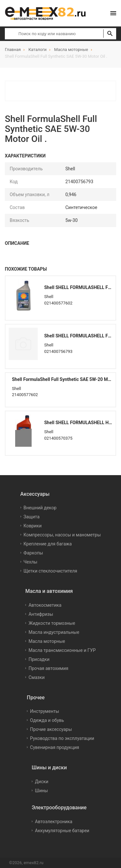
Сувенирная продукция (55, 747)
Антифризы (41, 614)
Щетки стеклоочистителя (50, 571)
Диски (42, 782)
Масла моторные (47, 641)
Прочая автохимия (48, 668)
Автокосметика (45, 605)
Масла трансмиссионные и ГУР (62, 650)
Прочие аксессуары (51, 729)
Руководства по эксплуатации (62, 738)
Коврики (33, 526)
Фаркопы (33, 553)
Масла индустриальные (54, 632)
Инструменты (45, 711)
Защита (32, 517)
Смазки (36, 677)
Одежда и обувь (47, 720)
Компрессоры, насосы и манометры (62, 535)
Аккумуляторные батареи (62, 831)
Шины (41, 791)
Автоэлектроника (54, 822)
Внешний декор (40, 508)
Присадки (39, 659)
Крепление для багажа (48, 544)
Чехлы (30, 562)
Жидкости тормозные (52, 623)
